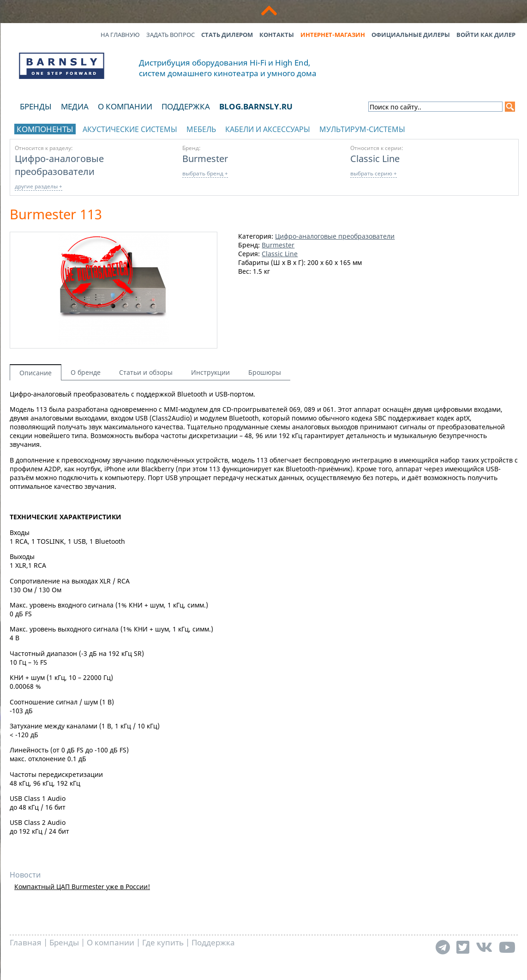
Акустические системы (130, 129)
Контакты (277, 35)
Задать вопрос (171, 35)
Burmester (205, 158)
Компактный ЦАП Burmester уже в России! (82, 887)
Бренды (36, 106)
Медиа (75, 106)
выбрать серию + (374, 173)
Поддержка (186, 106)
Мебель (201, 129)
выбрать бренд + (205, 173)
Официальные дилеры (411, 35)
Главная (26, 942)
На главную (120, 35)
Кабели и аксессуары (268, 129)
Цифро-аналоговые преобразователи (59, 165)
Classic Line (375, 158)
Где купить (163, 942)
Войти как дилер (486, 35)
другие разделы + (39, 186)
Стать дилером (227, 35)
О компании (125, 106)
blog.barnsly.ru (256, 106)
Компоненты (45, 129)
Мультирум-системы (362, 129)
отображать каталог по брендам (456, 128)
